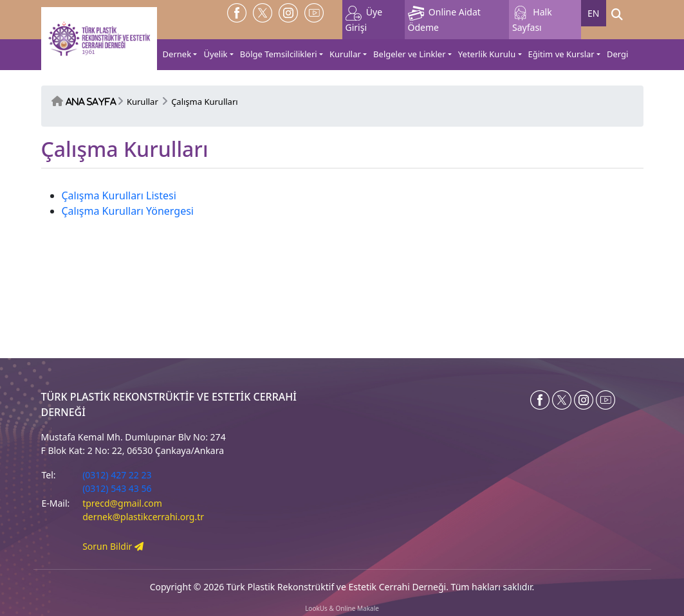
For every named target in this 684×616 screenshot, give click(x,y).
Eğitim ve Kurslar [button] (561, 54)
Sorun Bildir (113, 546)
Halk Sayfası (532, 20)
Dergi (617, 54)
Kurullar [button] (345, 54)
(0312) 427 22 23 (117, 475)
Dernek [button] (177, 54)
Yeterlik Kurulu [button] (487, 54)
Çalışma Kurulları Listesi (119, 195)
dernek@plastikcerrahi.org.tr (143, 517)
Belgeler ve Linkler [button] (409, 54)
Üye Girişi (364, 20)
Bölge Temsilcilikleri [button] (279, 54)
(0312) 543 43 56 (117, 488)
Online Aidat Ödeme (444, 20)
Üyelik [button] (215, 54)
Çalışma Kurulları (204, 102)
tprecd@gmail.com (122, 503)
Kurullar (143, 102)
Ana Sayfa (91, 102)
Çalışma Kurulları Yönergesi (128, 211)
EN (593, 13)
